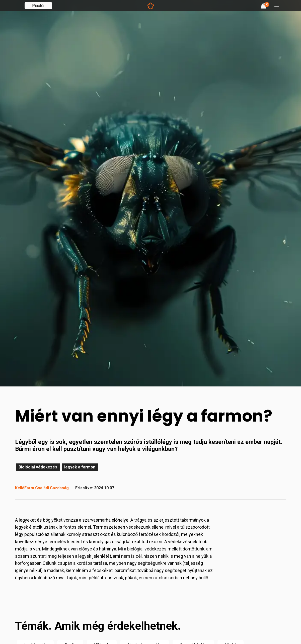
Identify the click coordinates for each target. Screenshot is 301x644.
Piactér (38, 6)
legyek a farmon (80, 467)
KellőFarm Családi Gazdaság (42, 488)
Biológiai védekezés (38, 467)
